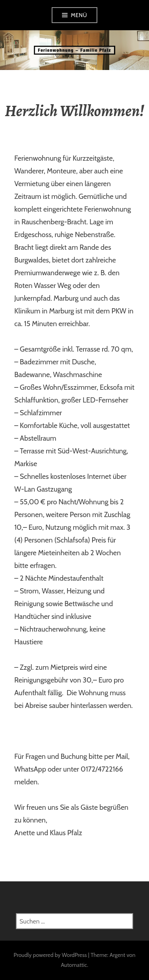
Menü (79, 15)
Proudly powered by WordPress (50, 955)
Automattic (74, 965)
